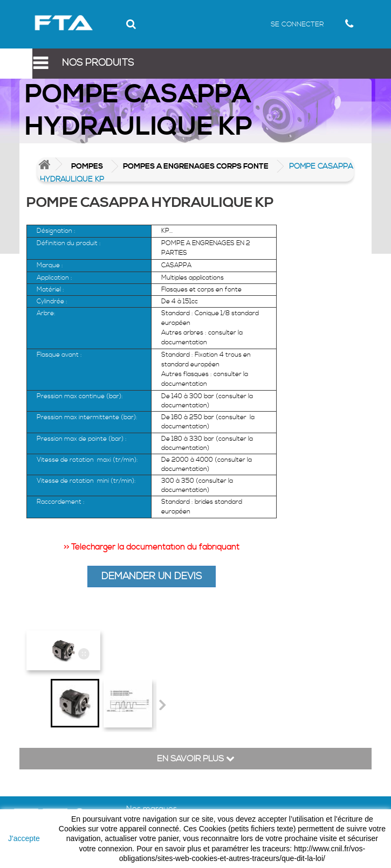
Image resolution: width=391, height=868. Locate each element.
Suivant (162, 705)
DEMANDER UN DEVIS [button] (152, 576)
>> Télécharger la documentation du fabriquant (152, 547)
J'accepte (24, 838)
